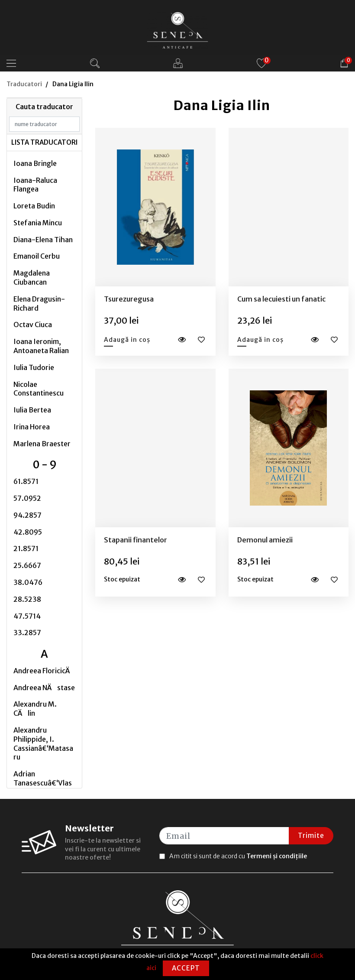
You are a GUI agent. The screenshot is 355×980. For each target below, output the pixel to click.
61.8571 (26, 481)
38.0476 (28, 582)
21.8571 (26, 548)
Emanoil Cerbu (37, 256)
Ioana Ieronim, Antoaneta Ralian (41, 346)
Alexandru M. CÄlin (35, 709)
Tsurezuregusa (129, 299)
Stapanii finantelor (136, 540)
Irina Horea (32, 427)
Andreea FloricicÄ (44, 671)
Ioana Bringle (35, 163)
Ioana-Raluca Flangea (35, 185)
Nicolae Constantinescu (39, 389)
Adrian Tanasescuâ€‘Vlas (43, 778)
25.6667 (27, 565)
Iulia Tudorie (34, 367)
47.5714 (27, 616)
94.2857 (27, 515)
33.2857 (27, 633)
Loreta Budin (34, 206)
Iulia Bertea (32, 410)
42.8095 (28, 532)
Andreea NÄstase (44, 688)
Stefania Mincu (38, 223)
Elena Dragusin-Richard (39, 303)
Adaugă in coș (127, 340)
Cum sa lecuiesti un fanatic (281, 299)
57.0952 (27, 498)
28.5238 (27, 599)
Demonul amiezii (265, 540)
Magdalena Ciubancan (32, 277)
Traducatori (24, 84)
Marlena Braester (42, 444)
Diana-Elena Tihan (43, 240)
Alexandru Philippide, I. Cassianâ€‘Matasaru (43, 743)
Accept (186, 968)
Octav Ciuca (33, 325)
